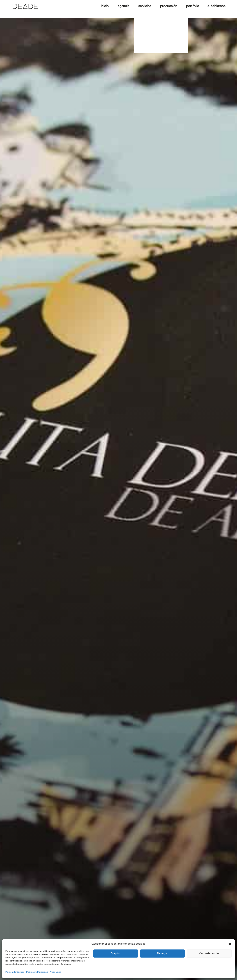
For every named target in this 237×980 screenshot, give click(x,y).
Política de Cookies (15, 972)
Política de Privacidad (37, 972)
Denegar (162, 954)
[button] (230, 944)
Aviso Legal (56, 972)
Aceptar (116, 954)
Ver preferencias (209, 954)
